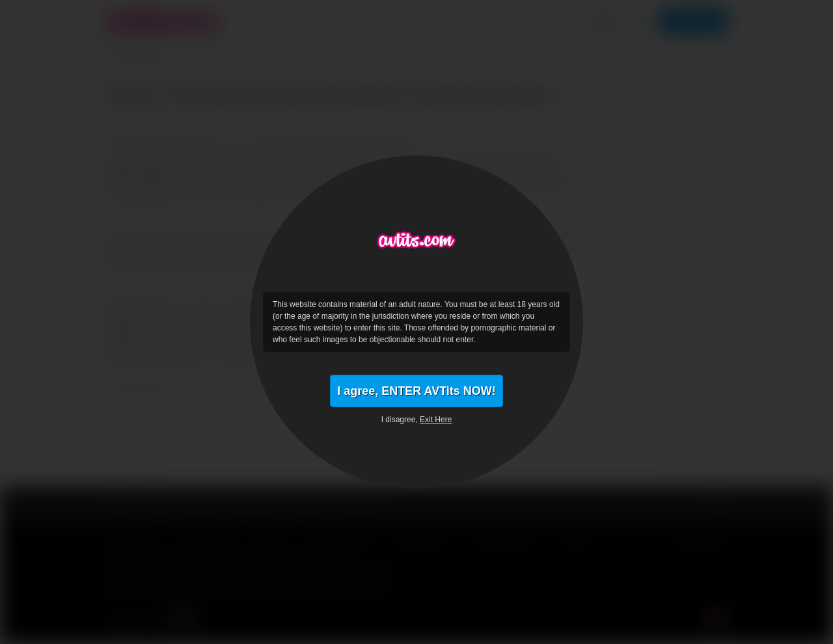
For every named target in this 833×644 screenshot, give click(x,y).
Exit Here (436, 420)
